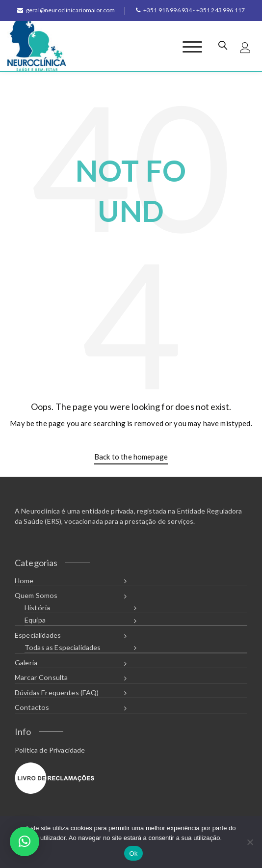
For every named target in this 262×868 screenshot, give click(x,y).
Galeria (26, 663)
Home (24, 581)
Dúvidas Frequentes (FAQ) (57, 692)
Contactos (32, 707)
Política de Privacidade (50, 750)
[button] (25, 841)
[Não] (250, 842)
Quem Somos (36, 595)
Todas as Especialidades (63, 647)
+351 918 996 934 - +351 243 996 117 (190, 10)
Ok (133, 854)
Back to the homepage (131, 457)
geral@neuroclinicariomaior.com (66, 10)
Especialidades (38, 635)
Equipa (35, 620)
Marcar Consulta (41, 677)
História (37, 608)
